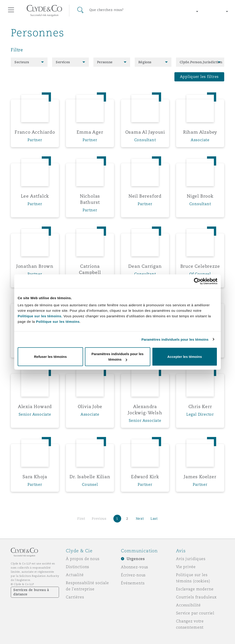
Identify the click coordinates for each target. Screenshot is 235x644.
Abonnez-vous (135, 567)
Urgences (136, 559)
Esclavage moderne (195, 589)
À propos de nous (83, 559)
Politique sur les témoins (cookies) (193, 578)
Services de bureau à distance (31, 592)
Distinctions (78, 567)
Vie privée (186, 567)
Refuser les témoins (50, 357)
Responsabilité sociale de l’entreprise (87, 586)
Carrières (75, 597)
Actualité (75, 575)
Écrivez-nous (133, 575)
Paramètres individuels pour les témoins (175, 339)
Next (140, 519)
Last (154, 519)
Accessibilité (188, 605)
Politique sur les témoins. (40, 316)
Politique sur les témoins (58, 322)
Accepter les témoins (185, 357)
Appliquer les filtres (199, 77)
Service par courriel (195, 613)
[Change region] (175, 11)
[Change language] (217, 11)
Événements (133, 583)
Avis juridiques (191, 559)
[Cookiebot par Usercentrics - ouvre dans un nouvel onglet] (197, 281)
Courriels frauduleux (196, 597)
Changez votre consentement (190, 624)
